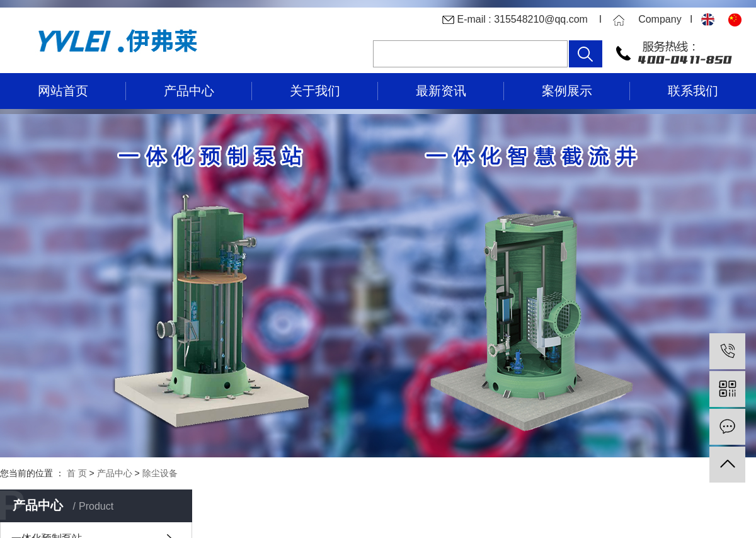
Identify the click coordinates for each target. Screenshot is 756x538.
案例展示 (567, 91)
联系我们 (693, 91)
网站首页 (63, 91)
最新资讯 (441, 91)
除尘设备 (160, 473)
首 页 (77, 473)
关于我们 (315, 91)
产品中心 (189, 91)
